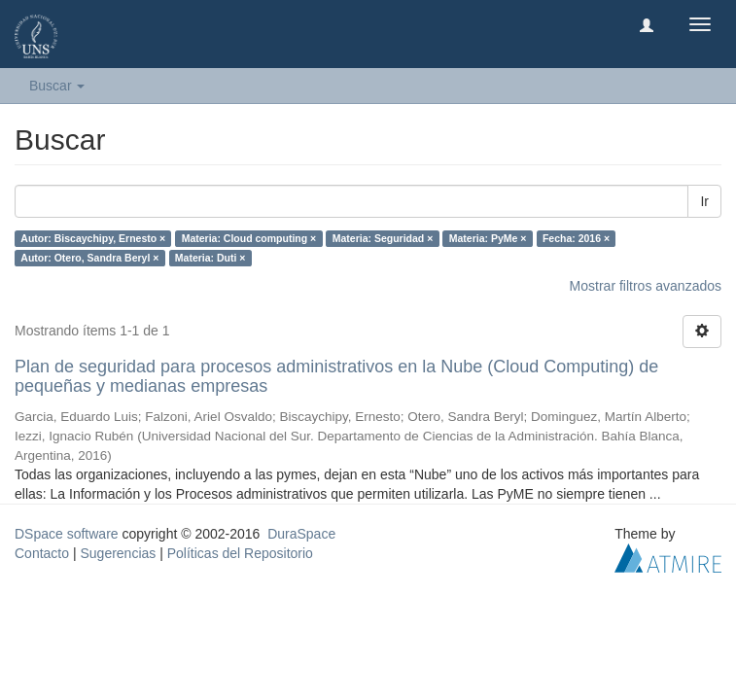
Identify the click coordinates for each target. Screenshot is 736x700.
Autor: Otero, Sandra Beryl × (89, 258)
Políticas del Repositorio (240, 553)
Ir (704, 201)
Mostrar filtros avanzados (646, 286)
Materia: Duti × (210, 258)
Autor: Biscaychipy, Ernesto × (93, 238)
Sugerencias (118, 553)
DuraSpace (301, 534)
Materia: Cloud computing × (249, 238)
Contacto (42, 553)
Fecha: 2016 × (576, 238)
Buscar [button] (57, 86)
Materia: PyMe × (488, 238)
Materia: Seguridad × (383, 238)
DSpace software (67, 534)
